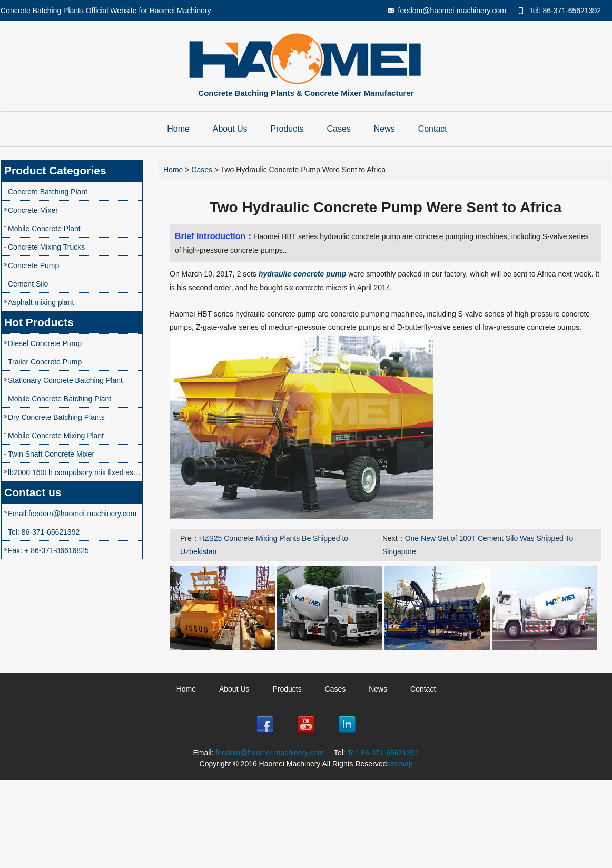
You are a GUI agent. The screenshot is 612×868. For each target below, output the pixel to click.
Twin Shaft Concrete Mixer (51, 454)
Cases (339, 129)
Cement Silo (28, 284)
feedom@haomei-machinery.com (452, 11)
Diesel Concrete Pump (45, 343)
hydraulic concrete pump (302, 274)
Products (287, 129)
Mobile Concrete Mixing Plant (56, 436)
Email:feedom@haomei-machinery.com (72, 514)
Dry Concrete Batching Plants (56, 417)
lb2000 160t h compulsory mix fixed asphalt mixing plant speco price (75, 472)
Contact (433, 129)
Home (178, 129)
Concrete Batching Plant (48, 192)
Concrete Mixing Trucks (46, 247)
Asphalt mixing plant (41, 302)
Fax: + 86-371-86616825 (48, 550)
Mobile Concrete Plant (44, 229)
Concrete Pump (33, 265)
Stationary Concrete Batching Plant (65, 380)
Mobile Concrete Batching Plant (60, 399)
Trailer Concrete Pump (45, 362)
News (384, 129)
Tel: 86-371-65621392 (565, 11)
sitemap (399, 764)
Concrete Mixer (33, 210)
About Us (230, 129)
